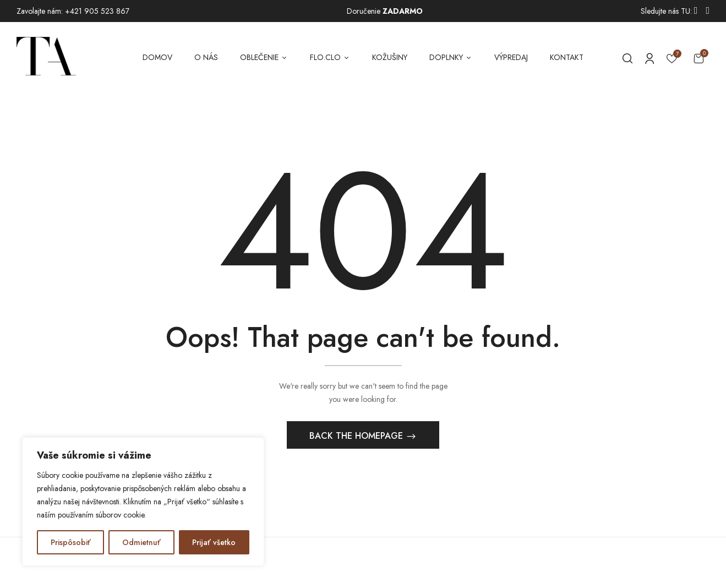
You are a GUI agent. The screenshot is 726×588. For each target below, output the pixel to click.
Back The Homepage (357, 437)
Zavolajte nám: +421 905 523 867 (73, 11)
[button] (698, 58)
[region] (143, 502)
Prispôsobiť (71, 542)
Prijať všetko (214, 542)
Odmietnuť (141, 542)
